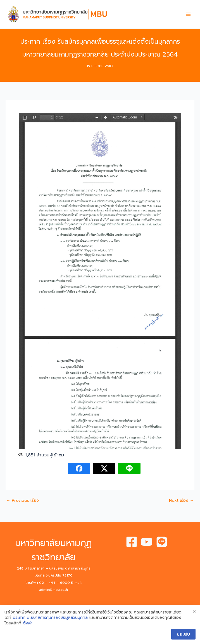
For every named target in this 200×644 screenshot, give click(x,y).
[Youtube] (147, 542)
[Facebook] (132, 542)
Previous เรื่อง (22, 501)
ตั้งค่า (28, 623)
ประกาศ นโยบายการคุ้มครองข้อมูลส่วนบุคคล (50, 618)
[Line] (162, 542)
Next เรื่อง (181, 501)
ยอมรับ (183, 634)
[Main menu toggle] (188, 14)
